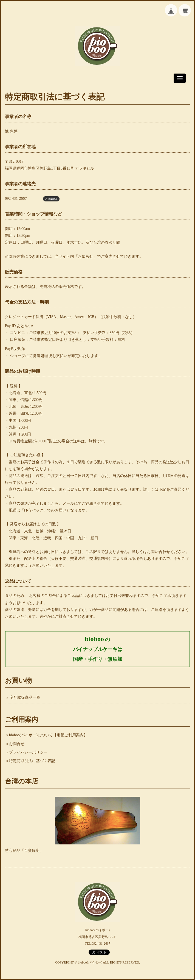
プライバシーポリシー (28, 752)
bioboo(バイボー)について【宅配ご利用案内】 (48, 735)
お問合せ (17, 744)
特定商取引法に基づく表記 (32, 761)
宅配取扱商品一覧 (25, 697)
